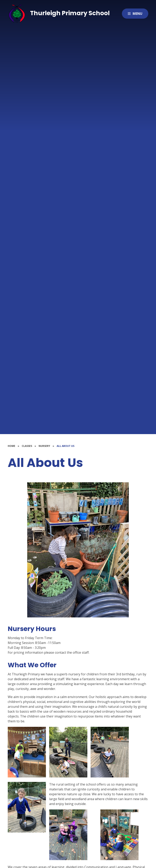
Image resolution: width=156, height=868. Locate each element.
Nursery (44, 446)
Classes (27, 446)
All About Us (66, 446)
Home (11, 446)
